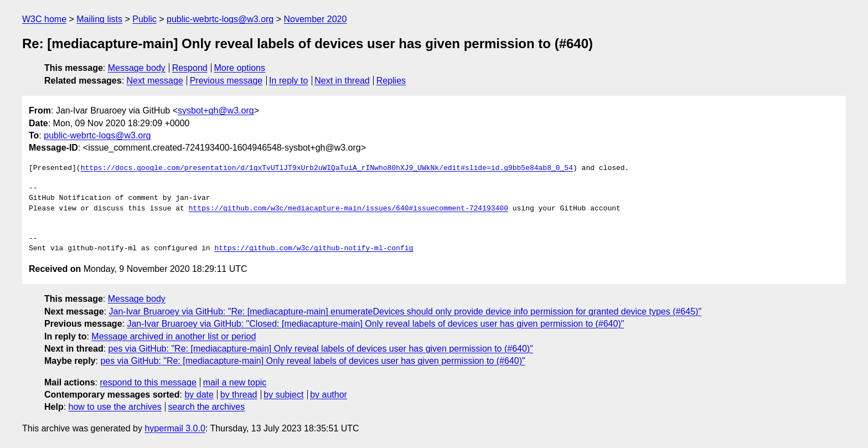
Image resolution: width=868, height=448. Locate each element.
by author (329, 395)
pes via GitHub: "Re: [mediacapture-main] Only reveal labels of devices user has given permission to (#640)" (321, 349)
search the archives (207, 407)
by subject (283, 395)
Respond (190, 68)
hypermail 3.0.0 (175, 428)
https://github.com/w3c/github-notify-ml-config (314, 249)
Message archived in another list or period (174, 336)
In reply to (288, 81)
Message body (137, 68)
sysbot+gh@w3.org (216, 110)
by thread (239, 395)
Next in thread (342, 81)
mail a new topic (235, 382)
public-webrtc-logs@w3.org (220, 19)
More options (240, 68)
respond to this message (148, 382)
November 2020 (316, 19)
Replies (391, 81)
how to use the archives (115, 407)
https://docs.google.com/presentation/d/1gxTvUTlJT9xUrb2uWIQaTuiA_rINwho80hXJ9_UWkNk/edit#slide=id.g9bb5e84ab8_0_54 (327, 168)
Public (144, 19)
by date (199, 395)
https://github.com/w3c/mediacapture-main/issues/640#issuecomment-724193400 (348, 209)
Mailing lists (99, 19)
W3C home (44, 19)
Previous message (226, 81)
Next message (155, 81)
